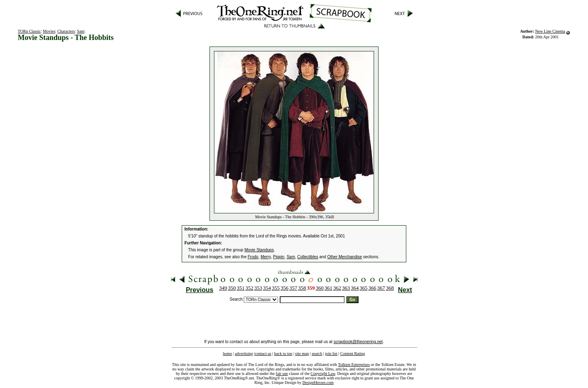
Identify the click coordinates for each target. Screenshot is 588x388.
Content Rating (353, 354)
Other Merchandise (344, 257)
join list (331, 354)
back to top (283, 354)
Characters (66, 31)
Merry (266, 257)
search (317, 354)
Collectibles (308, 257)
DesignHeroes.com (318, 382)
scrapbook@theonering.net (358, 342)
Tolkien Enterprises (354, 365)
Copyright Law (323, 374)
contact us (263, 354)
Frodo (253, 257)
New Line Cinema (550, 31)
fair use (282, 374)
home (227, 354)
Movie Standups (259, 250)
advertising (244, 354)
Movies (49, 31)
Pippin (279, 257)
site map (302, 354)
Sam (80, 31)
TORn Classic (29, 31)
